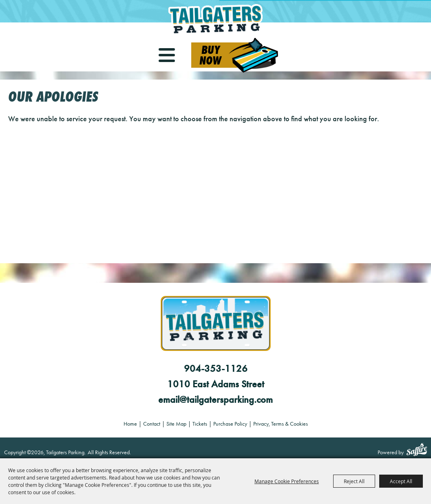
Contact (152, 424)
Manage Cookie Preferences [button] (287, 481)
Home (130, 424)
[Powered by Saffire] (417, 451)
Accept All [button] (401, 481)
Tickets (200, 424)
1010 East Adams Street (216, 384)
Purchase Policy (230, 424)
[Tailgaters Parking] (216, 19)
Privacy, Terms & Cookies (281, 424)
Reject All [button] (354, 481)
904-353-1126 (216, 369)
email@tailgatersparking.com (215, 400)
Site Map (176, 424)
